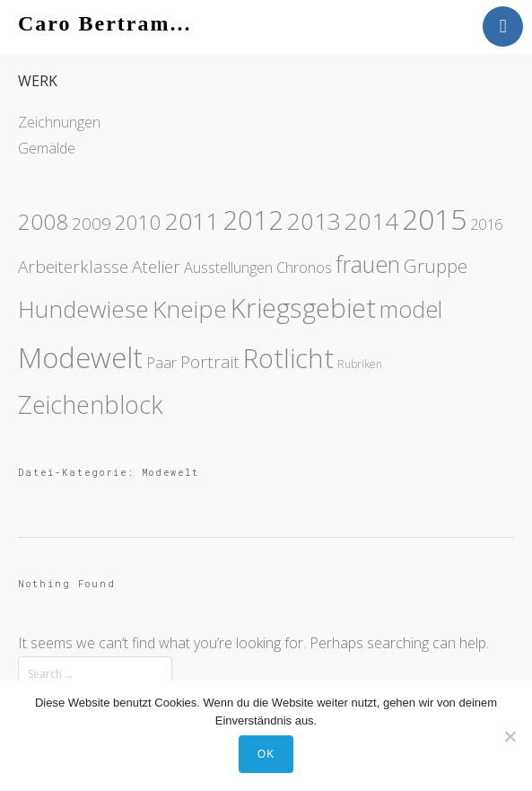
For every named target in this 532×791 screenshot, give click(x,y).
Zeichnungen (59, 122)
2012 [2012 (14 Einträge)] (253, 220)
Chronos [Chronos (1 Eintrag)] (304, 268)
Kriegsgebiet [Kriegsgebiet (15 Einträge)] (303, 308)
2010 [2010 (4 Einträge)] (138, 222)
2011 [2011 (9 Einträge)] (192, 221)
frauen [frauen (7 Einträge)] (368, 264)
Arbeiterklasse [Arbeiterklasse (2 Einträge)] (73, 267)
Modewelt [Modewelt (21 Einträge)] (80, 357)
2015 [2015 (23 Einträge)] (434, 219)
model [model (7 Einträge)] (411, 309)
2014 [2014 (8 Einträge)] (371, 221)
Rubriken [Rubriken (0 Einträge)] (360, 364)
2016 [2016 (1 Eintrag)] (486, 224)
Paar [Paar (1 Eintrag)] (161, 363)
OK (266, 754)
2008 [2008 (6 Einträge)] (43, 221)
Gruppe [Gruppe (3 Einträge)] (436, 266)
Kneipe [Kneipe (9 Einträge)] (190, 309)
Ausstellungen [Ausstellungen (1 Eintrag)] (228, 268)
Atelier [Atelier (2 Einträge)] (156, 267)
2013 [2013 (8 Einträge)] (314, 221)
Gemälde (47, 148)
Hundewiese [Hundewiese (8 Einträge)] (83, 309)
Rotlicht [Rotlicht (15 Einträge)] (288, 358)
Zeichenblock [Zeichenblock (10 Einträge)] (91, 404)
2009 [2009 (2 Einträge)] (92, 224)
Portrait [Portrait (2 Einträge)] (210, 362)
